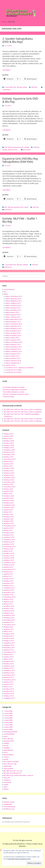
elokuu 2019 (8, 530)
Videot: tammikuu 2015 (13, 347)
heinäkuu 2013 (9, 689)
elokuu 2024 (8, 438)
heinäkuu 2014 (9, 661)
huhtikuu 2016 (9, 613)
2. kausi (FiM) (8, 87)
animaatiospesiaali (10, 732)
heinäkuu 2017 (9, 579)
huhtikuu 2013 (9, 696)
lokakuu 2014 (8, 654)
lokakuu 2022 (8, 489)
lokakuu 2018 (8, 549)
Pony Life (7, 778)
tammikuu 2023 (9, 482)
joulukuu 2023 (9, 457)
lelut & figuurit (8, 755)
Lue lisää (11, 70)
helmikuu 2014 (9, 673)
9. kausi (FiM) (8, 729)
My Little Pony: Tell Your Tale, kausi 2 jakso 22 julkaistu (23, 412)
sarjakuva (7, 780)
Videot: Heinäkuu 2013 (13, 310)
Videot (6, 294)
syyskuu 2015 (8, 629)
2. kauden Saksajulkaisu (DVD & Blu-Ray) (18, 40)
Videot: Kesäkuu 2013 (13, 308)
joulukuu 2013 (9, 677)
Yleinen (6, 789)
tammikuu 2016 (9, 620)
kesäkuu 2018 (9, 556)
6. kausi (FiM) (8, 722)
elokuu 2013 (8, 687)
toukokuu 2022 (9, 500)
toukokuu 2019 (9, 537)
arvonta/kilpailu (9, 734)
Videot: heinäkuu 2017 (13, 363)
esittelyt (27, 147)
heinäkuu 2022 (9, 496)
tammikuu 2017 (9, 592)
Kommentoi (7, 90)
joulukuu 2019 (9, 523)
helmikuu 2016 (9, 618)
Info (5, 292)
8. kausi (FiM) (8, 727)
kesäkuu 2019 (9, 535)
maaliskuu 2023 (9, 478)
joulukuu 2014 (9, 650)
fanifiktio (7, 748)
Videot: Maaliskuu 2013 (13, 301)
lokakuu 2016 (8, 599)
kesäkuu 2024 (9, 443)
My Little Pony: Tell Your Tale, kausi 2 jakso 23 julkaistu (23, 409)
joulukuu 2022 (9, 484)
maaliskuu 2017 (9, 588)
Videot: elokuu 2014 (12, 338)
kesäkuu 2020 (9, 521)
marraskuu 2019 (9, 526)
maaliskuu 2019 (9, 540)
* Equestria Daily (8, 396)
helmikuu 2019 (9, 542)
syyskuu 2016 (8, 602)
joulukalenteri (8, 750)
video (5, 787)
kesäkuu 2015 (9, 636)
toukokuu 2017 (9, 583)
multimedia (8, 766)
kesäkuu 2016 (9, 608)
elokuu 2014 (8, 659)
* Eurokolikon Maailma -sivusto (13, 392)
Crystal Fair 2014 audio (13, 372)
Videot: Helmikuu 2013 (13, 299)
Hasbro (5, 150)
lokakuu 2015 (8, 627)
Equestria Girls (19, 147)
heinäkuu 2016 (9, 606)
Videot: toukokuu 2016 (13, 361)
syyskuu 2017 (8, 574)
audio (5, 736)
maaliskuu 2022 (9, 505)
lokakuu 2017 (8, 572)
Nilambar (22, 846)
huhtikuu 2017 (9, 586)
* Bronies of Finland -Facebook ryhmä (16, 394)
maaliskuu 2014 (9, 670)
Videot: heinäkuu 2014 (13, 335)
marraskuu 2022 (9, 487)
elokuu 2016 (8, 604)
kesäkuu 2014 (9, 664)
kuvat (5, 752)
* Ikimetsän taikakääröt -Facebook (14, 390)
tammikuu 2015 (9, 648)
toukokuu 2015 (9, 638)
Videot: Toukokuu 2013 (13, 305)
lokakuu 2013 (8, 682)
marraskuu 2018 (9, 546)
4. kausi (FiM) (8, 718)
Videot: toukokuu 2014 (13, 331)
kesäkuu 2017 (9, 581)
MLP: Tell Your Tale (10, 764)
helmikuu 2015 (9, 645)
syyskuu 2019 (8, 528)
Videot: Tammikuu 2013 (14, 296)
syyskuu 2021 (8, 510)
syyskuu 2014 (8, 657)
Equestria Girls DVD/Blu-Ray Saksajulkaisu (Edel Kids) (20, 160)
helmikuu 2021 (9, 517)
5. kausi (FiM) (8, 720)
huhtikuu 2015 (9, 641)
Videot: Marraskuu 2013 (14, 319)
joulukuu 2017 (9, 567)
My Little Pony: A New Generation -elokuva (18, 775)
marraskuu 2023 (9, 459)
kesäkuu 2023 (9, 471)
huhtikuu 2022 (9, 503)
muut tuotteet (8, 768)
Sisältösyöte (8, 804)
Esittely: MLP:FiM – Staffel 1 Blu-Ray (20, 220)
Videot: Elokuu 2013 (12, 312)
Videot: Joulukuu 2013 (13, 322)
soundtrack (7, 782)
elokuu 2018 (8, 551)
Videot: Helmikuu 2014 (13, 326)
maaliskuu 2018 (9, 562)
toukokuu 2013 (9, 694)
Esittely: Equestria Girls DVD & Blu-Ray (20, 100)
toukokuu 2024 (9, 445)
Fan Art (6, 745)
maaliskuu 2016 (9, 615)
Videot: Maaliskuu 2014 (13, 328)
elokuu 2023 (8, 466)
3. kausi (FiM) (8, 716)
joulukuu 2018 (9, 544)
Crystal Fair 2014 (9, 365)
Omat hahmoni (9, 289)
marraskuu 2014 (9, 652)
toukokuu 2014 (9, 666)
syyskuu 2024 (8, 436)
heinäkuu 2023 (9, 468)
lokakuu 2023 (8, 461)
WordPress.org (9, 809)
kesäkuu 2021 (9, 514)
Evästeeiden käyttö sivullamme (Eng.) (19, 859)
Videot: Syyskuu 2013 (13, 315)
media (6, 759)
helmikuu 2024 (9, 452)
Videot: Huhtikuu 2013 (13, 303)
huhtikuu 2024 (9, 448)
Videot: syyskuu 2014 (13, 340)
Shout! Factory (13, 150)
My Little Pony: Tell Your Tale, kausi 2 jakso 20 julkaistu (23, 421)
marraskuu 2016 (9, 597)
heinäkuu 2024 (9, 441)
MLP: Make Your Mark (11, 762)
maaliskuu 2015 (9, 643)
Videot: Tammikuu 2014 (14, 324)
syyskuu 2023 (8, 464)
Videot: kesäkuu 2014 (13, 333)
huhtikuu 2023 (9, 475)
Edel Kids (34, 87)
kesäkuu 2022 (9, 498)
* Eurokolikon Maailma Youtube (13, 387)
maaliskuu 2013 (9, 698)
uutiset (25, 87)
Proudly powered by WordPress (14, 844)
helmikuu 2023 (9, 480)
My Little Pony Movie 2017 (13, 773)
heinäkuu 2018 (9, 553)
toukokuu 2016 (9, 611)
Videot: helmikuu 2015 (13, 349)
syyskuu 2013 (8, 684)
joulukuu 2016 (9, 595)
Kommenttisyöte (9, 807)
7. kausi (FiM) (8, 725)
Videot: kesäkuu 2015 (13, 354)
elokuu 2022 (8, 494)
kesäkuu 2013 (9, 691)
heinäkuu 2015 (9, 634)
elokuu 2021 (8, 512)
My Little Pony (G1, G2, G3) (13, 771)
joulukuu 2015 (9, 622)
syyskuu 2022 (8, 491)
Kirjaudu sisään (9, 802)
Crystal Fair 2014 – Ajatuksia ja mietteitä (19, 368)
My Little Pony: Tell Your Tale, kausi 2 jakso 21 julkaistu (23, 419)
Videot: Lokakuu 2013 (13, 317)
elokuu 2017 (8, 576)
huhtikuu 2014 (9, 668)
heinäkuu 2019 (9, 533)
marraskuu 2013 (9, 680)
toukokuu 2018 (9, 558)
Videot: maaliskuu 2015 (14, 351)
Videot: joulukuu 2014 (13, 345)
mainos (6, 757)
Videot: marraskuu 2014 (14, 342)
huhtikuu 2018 (9, 560)
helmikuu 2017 (9, 590)
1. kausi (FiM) (8, 265)
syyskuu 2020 (8, 519)
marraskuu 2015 (9, 625)
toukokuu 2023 (9, 473)
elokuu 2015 (8, 631)
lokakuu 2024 (8, 434)
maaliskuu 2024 (9, 450)
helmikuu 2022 (9, 507)
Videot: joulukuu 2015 (13, 358)
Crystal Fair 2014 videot (13, 370)
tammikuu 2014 (9, 675)
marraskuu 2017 (9, 569)
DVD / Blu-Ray (18, 87)
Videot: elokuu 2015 (12, 356)
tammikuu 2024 (9, 454)
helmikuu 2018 (9, 565)
